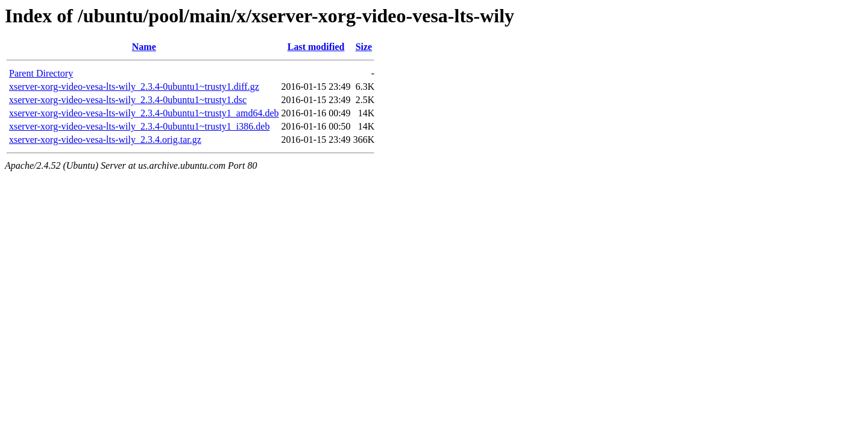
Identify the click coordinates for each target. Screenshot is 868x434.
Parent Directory (41, 73)
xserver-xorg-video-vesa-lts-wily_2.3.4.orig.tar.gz (105, 140)
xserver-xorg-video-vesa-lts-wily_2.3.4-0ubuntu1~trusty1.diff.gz (134, 86)
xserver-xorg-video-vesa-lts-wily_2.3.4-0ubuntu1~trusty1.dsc (128, 100)
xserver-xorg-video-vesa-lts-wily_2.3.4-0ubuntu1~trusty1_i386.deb (139, 126)
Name (144, 47)
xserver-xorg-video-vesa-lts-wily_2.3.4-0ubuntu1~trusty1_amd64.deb (144, 113)
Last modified (316, 47)
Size (364, 47)
